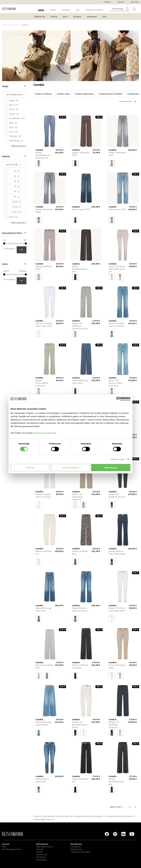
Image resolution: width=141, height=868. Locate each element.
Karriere (40, 849)
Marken (6, 25)
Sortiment (41, 857)
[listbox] (50, 164)
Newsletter (42, 860)
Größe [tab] (6, 157)
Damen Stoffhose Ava (80, 780)
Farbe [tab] (5, 87)
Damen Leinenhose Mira (44, 666)
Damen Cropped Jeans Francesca (116, 325)
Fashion (14, 25)
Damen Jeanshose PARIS (44, 211)
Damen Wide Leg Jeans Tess (43, 609)
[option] (39, 163)
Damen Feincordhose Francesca (42, 383)
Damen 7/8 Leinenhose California (78, 497)
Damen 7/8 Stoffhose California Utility (80, 326)
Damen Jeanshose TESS (81, 154)
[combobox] (119, 9)
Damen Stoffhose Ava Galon (80, 666)
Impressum (76, 847)
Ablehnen (30, 468)
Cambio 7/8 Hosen (43, 94)
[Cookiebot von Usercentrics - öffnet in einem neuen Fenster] (118, 399)
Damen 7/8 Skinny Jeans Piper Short (44, 325)
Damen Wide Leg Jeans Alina (80, 382)
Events (40, 852)
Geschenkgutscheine (12, 849)
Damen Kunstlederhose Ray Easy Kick (43, 155)
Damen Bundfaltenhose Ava (116, 782)
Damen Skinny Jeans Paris (42, 780)
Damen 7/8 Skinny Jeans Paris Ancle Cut (117, 269)
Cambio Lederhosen (84, 94)
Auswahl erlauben (70, 468)
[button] (126, 807)
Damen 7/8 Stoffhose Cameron (114, 725)
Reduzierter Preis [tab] (12, 233)
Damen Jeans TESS (81, 209)
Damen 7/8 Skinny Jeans (117, 666)
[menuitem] (41, 10)
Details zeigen (118, 459)
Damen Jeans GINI (117, 209)
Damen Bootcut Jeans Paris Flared (117, 553)
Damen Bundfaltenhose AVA (80, 269)
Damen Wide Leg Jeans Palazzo (43, 723)
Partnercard (42, 855)
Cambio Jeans (63, 94)
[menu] (70, 10)
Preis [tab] (5, 264)
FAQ (4, 847)
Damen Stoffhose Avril (80, 553)
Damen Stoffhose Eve (44, 553)
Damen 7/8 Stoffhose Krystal (117, 496)
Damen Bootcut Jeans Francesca (80, 609)
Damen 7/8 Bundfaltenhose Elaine (80, 725)
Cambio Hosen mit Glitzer (111, 94)
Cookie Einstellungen (80, 852)
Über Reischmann (45, 847)
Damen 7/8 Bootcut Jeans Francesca (115, 383)
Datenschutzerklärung (45, 433)
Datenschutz (76, 849)
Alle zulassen (111, 468)
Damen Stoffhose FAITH (44, 268)
